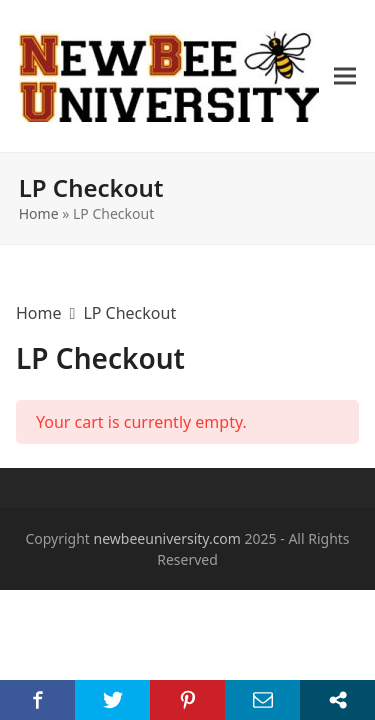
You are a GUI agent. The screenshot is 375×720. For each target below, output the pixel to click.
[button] (345, 76)
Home (39, 213)
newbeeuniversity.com (167, 538)
